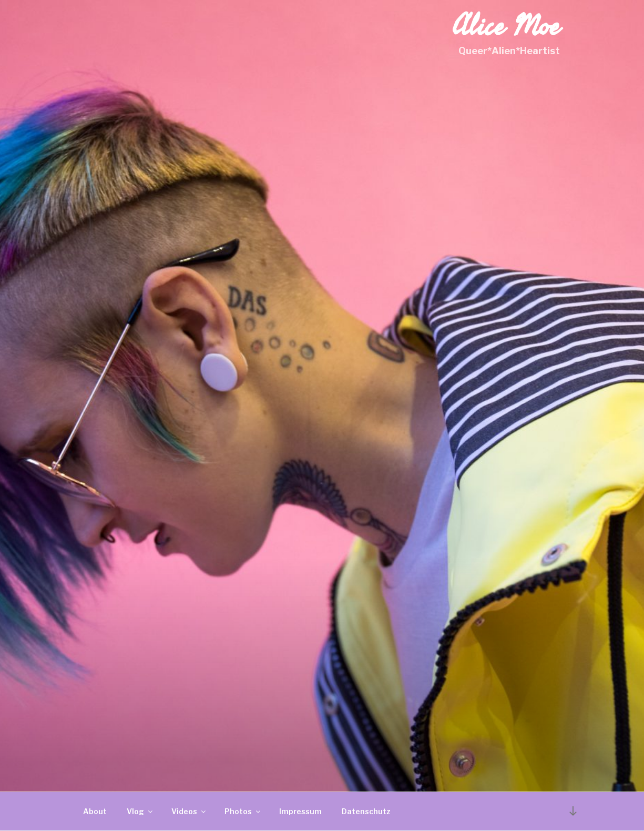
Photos (243, 811)
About (95, 811)
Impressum (300, 811)
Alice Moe (506, 26)
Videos (189, 811)
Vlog (140, 811)
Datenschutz (366, 811)
